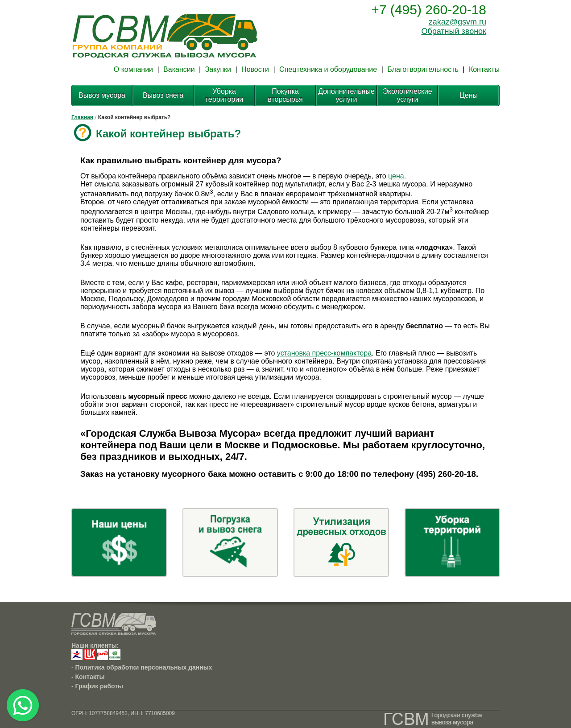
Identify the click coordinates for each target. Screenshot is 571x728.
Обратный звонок (454, 31)
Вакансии (179, 69)
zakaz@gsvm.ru (457, 22)
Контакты (484, 69)
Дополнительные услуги (346, 95)
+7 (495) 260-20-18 (429, 10)
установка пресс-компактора (324, 353)
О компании (133, 69)
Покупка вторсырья (285, 95)
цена (396, 176)
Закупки (218, 69)
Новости (255, 69)
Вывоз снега (163, 95)
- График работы (97, 686)
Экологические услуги (407, 95)
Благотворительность (423, 69)
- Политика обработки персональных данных (142, 667)
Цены (469, 95)
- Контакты (88, 677)
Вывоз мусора (102, 95)
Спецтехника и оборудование (328, 69)
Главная (82, 117)
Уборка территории (224, 95)
